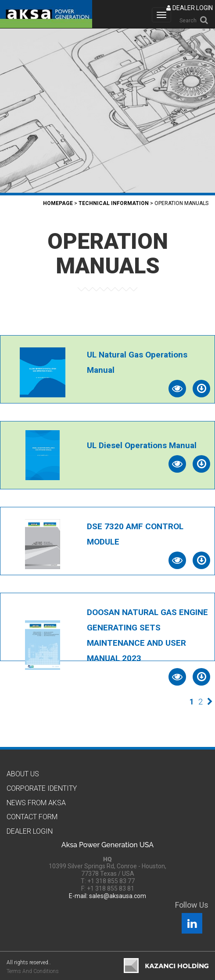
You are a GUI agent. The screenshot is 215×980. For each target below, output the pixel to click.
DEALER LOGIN (190, 8)
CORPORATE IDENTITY (42, 788)
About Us (23, 774)
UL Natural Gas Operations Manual (137, 362)
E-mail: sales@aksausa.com (107, 896)
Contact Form (32, 817)
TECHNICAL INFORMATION (114, 203)
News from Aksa (36, 803)
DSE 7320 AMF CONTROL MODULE (135, 534)
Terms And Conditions (33, 971)
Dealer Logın (30, 831)
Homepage (58, 203)
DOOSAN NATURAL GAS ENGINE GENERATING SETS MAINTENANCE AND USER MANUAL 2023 (147, 635)
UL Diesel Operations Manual (142, 445)
